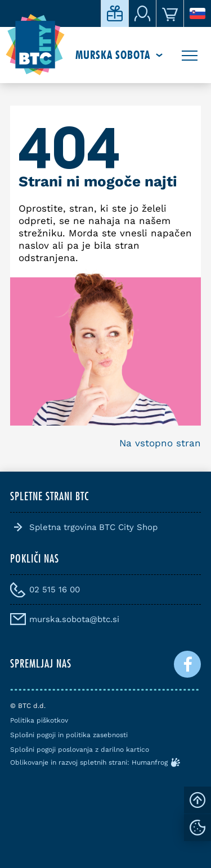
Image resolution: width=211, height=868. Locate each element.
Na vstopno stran (160, 443)
